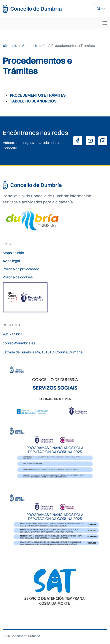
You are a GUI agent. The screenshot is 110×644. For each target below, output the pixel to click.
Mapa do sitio (13, 253)
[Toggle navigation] (105, 23)
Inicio (13, 46)
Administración (34, 46)
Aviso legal (11, 261)
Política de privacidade (21, 269)
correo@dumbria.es (19, 343)
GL (99, 9)
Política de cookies (18, 277)
